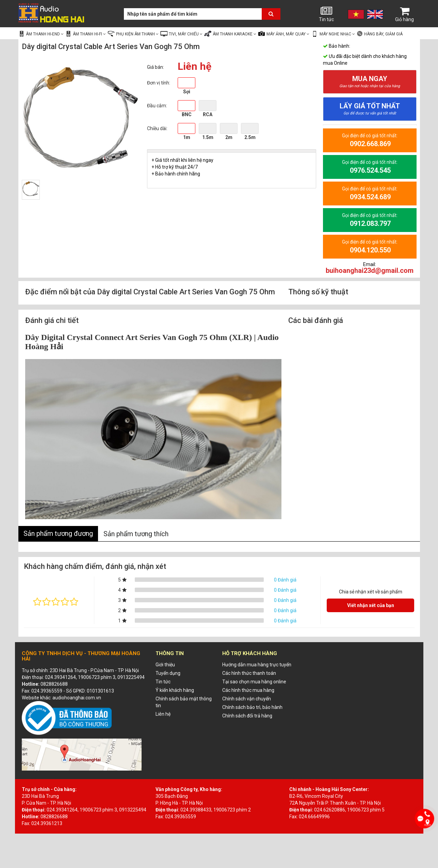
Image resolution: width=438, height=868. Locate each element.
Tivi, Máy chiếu (181, 34)
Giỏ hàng (405, 14)
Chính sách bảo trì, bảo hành (252, 707)
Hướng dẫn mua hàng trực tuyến (257, 665)
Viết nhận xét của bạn (371, 605)
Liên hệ (163, 714)
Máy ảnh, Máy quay (283, 34)
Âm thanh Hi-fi (85, 34)
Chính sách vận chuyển (247, 699)
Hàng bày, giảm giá (379, 34)
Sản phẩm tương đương (58, 533)
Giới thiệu (165, 665)
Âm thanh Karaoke (230, 34)
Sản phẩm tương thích (136, 534)
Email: (370, 268)
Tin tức (326, 14)
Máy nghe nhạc (333, 34)
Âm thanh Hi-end (41, 34)
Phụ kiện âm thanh (133, 34)
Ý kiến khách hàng (175, 690)
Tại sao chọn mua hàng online (254, 682)
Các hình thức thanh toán (249, 673)
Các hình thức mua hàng (248, 690)
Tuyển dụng (168, 673)
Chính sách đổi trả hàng (247, 716)
